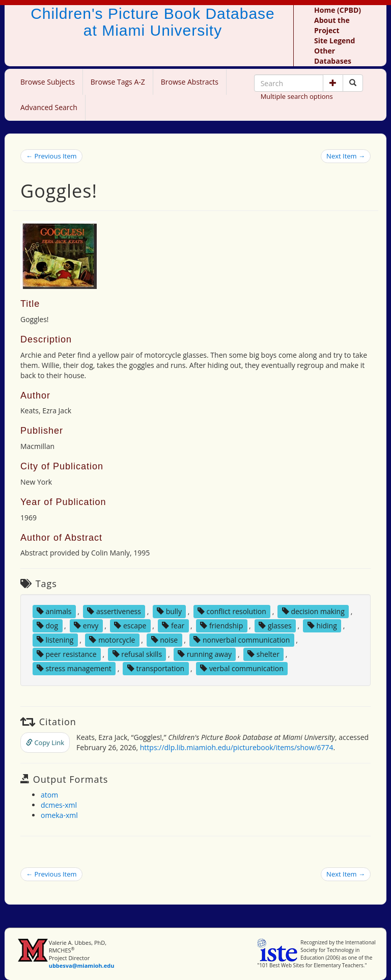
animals (54, 611)
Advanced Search (49, 107)
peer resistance (67, 654)
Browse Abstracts (190, 82)
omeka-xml (59, 815)
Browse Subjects (48, 82)
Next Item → (346, 156)
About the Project (332, 25)
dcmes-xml (59, 805)
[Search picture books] (353, 83)
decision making (313, 611)
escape (130, 626)
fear (173, 626)
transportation (156, 668)
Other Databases (333, 56)
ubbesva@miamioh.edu (82, 965)
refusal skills (137, 654)
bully (169, 611)
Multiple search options (297, 96)
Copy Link (45, 743)
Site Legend (334, 41)
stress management (74, 668)
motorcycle (112, 640)
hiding (322, 626)
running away (205, 654)
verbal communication (242, 668)
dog (47, 626)
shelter (263, 654)
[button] (333, 83)
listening (55, 640)
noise (165, 640)
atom (49, 795)
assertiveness (114, 611)
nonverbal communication (242, 640)
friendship (221, 626)
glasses (275, 626)
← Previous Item (51, 156)
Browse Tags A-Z (118, 82)
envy (86, 626)
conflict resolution (232, 611)
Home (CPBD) (338, 10)
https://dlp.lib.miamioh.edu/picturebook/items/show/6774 (237, 747)
